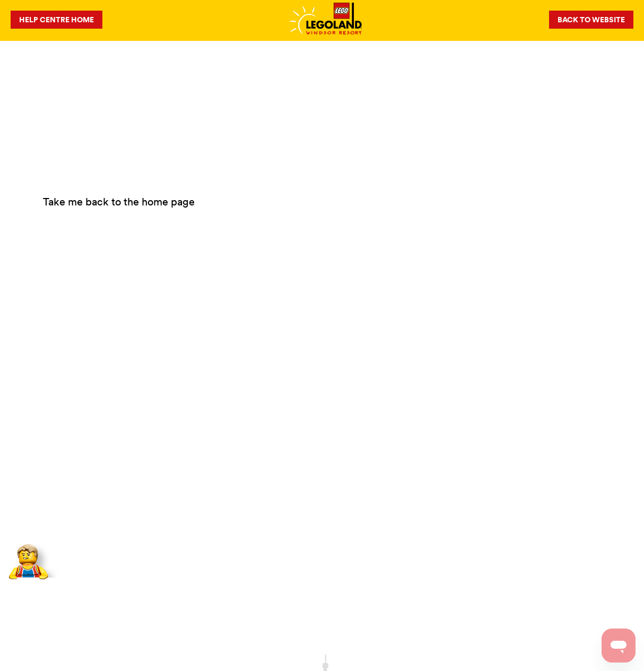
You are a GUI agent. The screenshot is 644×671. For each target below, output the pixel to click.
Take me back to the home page (119, 201)
